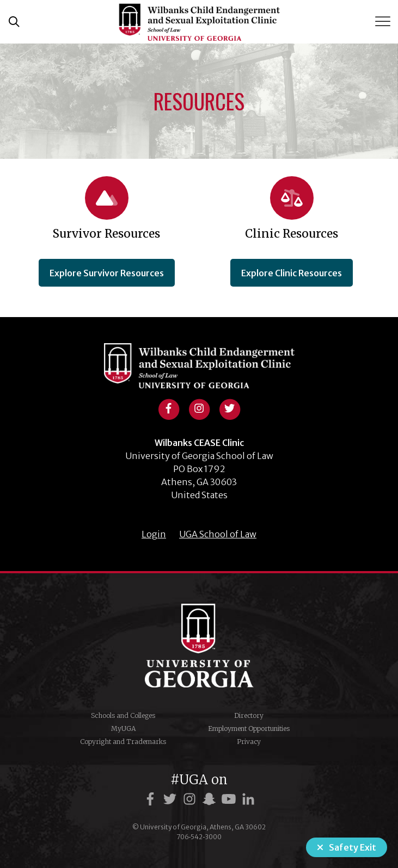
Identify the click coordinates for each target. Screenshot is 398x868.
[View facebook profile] (169, 407)
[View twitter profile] (230, 407)
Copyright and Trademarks (123, 742)
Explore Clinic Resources (292, 273)
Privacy (249, 742)
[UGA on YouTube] (230, 799)
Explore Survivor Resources (107, 273)
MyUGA (123, 728)
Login (154, 534)
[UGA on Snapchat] (211, 799)
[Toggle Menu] (384, 21)
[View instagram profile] (199, 407)
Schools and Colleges (123, 715)
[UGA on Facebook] (152, 799)
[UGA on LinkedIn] (248, 799)
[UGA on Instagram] (191, 799)
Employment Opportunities (249, 728)
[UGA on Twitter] (172, 799)
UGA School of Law (218, 534)
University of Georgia (199, 646)
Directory (249, 715)
